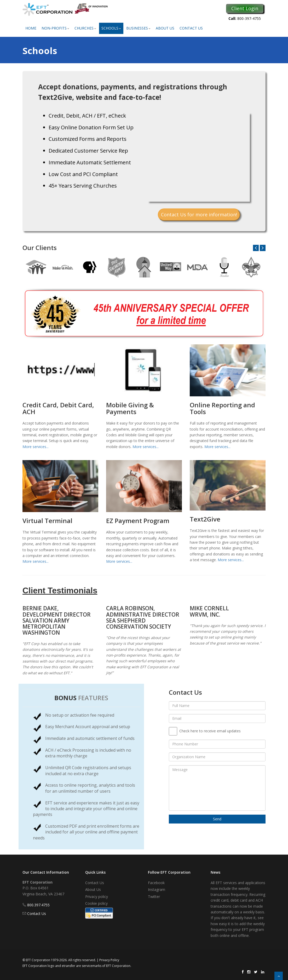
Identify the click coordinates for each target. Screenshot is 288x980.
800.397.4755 (38, 905)
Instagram (157, 889)
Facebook (156, 883)
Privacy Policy (109, 960)
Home (31, 28)
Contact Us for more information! (199, 214)
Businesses (138, 28)
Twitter (154, 897)
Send (217, 819)
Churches (85, 28)
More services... (36, 447)
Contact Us (191, 28)
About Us (165, 28)
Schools (111, 28)
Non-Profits (55, 28)
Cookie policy (96, 903)
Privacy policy (97, 897)
